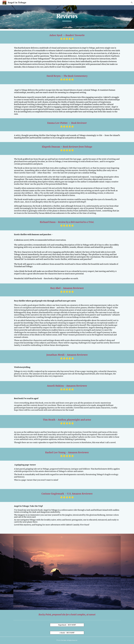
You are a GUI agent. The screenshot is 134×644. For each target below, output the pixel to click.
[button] (132, 3)
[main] (67, 17)
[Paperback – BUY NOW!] (67, 625)
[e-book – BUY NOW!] (67, 633)
